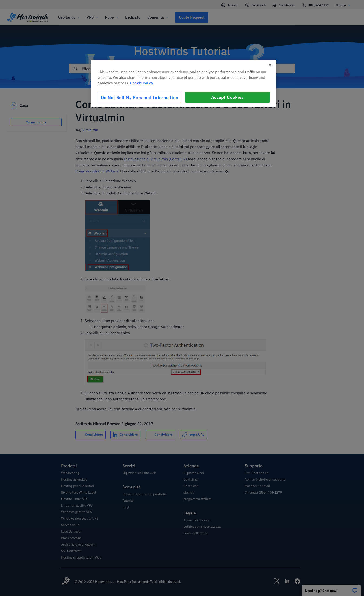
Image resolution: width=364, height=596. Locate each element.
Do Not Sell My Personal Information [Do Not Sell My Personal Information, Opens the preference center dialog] (140, 97)
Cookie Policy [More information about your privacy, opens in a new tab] (142, 83)
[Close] (270, 65)
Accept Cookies (228, 97)
